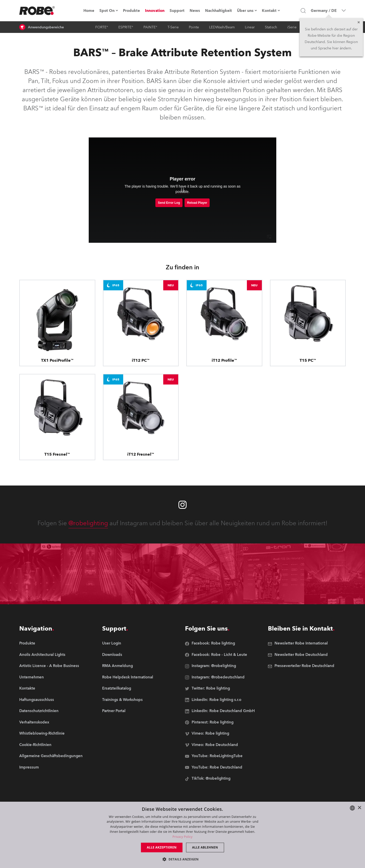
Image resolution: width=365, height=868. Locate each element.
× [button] (359, 808)
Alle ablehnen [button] (205, 847)
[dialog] (182, 835)
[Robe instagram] (182, 505)
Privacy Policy (182, 837)
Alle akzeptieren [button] (162, 847)
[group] (51, 655)
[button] (182, 859)
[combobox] (352, 808)
